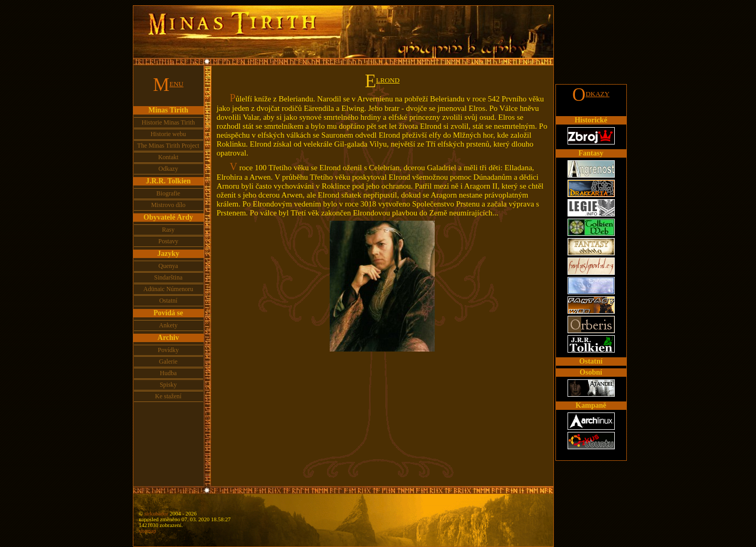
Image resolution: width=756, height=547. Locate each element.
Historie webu (169, 134)
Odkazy (168, 169)
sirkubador (156, 514)
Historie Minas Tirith (168, 122)
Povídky (168, 350)
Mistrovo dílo (169, 205)
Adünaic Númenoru (168, 289)
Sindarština (169, 277)
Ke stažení (168, 396)
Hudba (169, 373)
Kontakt (168, 157)
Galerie (168, 362)
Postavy (168, 241)
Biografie (168, 193)
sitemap (147, 531)
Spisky (168, 385)
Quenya (168, 266)
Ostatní (168, 301)
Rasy (169, 230)
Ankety (168, 325)
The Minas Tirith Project (168, 146)
